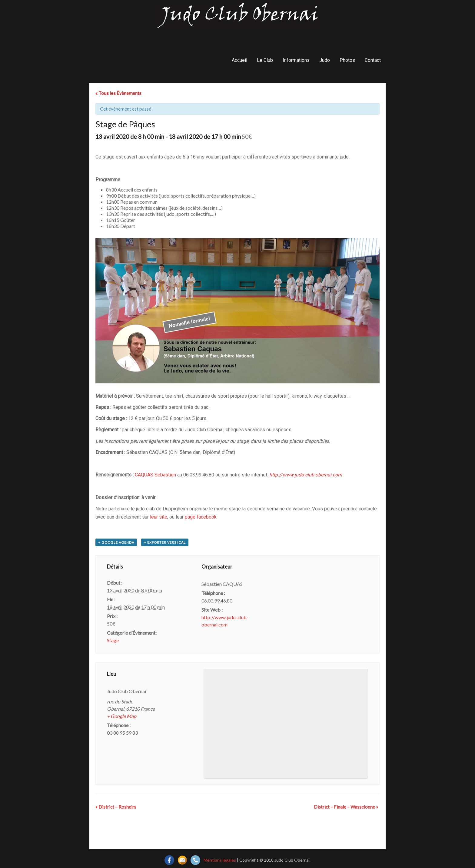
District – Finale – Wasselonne (346, 807)
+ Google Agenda (116, 542)
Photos (347, 60)
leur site (159, 517)
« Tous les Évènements (118, 93)
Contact (373, 60)
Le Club (265, 60)
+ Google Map (122, 716)
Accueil (239, 60)
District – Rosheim (116, 807)
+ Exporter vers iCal (165, 542)
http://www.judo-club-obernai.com (306, 475)
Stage (113, 640)
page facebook (201, 517)
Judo (325, 60)
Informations (296, 60)
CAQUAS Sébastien (155, 475)
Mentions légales (220, 860)
